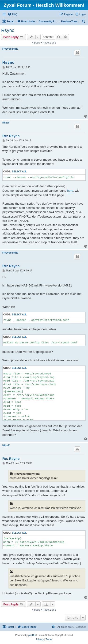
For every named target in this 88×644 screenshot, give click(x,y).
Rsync (8, 30)
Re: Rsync (11, 136)
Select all (19, 172)
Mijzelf (6, 123)
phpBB (32, 635)
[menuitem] (12, 14)
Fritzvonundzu (10, 49)
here (70, 191)
